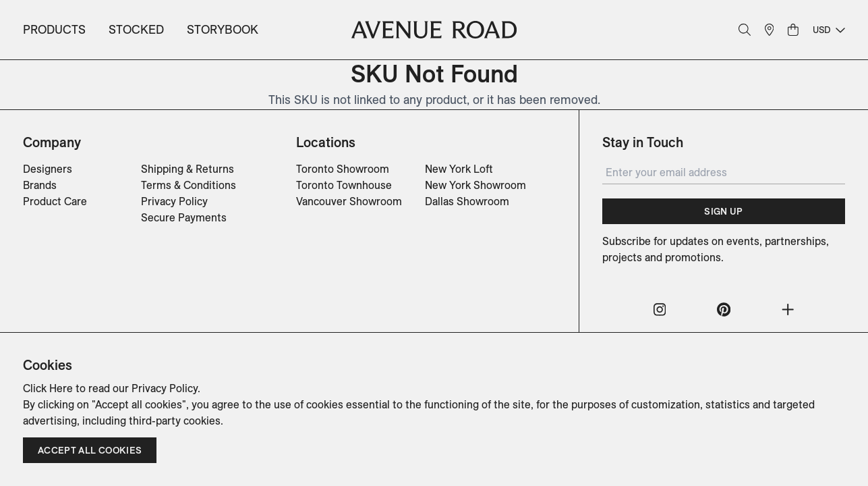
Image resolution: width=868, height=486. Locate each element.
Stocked (136, 29)
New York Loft (459, 169)
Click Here (48, 388)
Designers (48, 169)
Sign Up (723, 211)
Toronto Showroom (343, 169)
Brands (40, 185)
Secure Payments (184, 217)
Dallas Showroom (467, 201)
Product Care (55, 201)
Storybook (223, 29)
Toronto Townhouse (344, 185)
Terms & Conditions (189, 185)
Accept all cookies (90, 450)
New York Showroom (475, 185)
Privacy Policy (174, 201)
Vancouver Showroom (349, 201)
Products (54, 29)
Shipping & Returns (187, 169)
